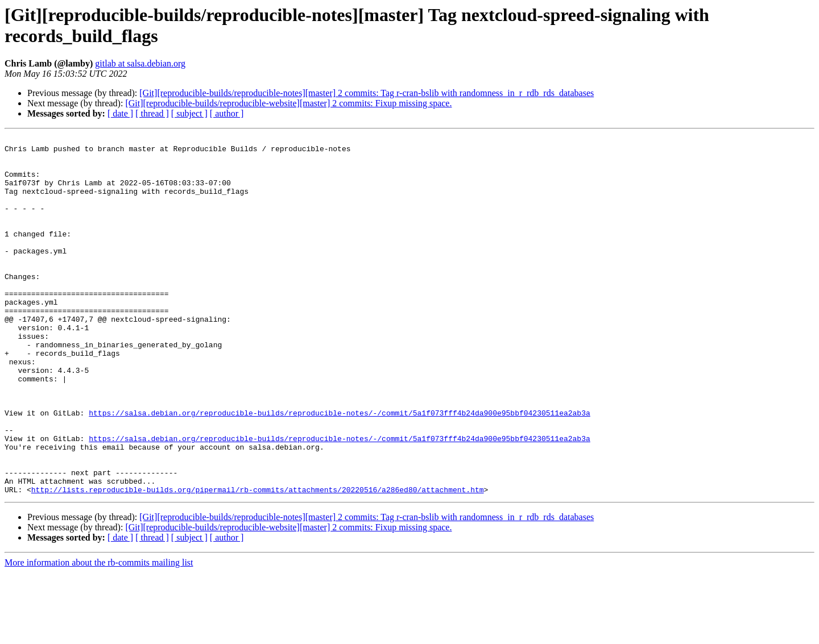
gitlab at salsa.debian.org (140, 63)
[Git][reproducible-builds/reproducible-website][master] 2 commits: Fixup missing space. (288, 103)
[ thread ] (152, 113)
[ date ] (120, 113)
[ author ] (227, 113)
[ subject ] (189, 113)
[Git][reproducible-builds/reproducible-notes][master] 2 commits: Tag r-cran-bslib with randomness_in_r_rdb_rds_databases (367, 93)
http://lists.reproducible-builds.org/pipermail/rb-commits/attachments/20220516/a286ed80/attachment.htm (258, 561)
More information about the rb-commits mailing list (99, 634)
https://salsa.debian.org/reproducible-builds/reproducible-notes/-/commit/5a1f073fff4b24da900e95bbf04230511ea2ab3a (339, 469)
